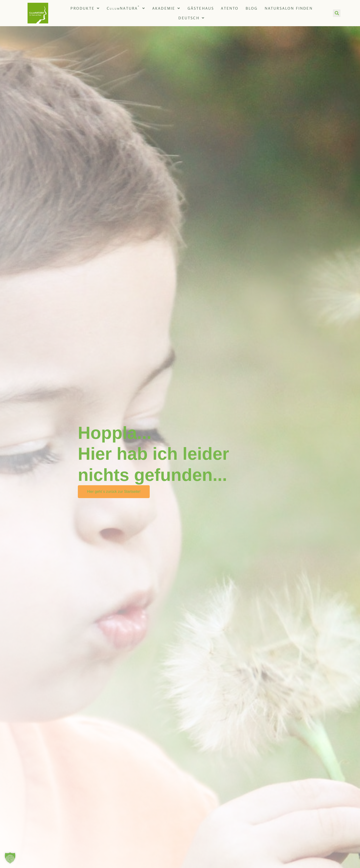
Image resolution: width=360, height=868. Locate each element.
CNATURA (126, 8)
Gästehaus (201, 8)
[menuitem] (192, 18)
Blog (252, 8)
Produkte (85, 8)
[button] (337, 13)
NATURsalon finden (289, 8)
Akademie (166, 8)
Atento (230, 8)
